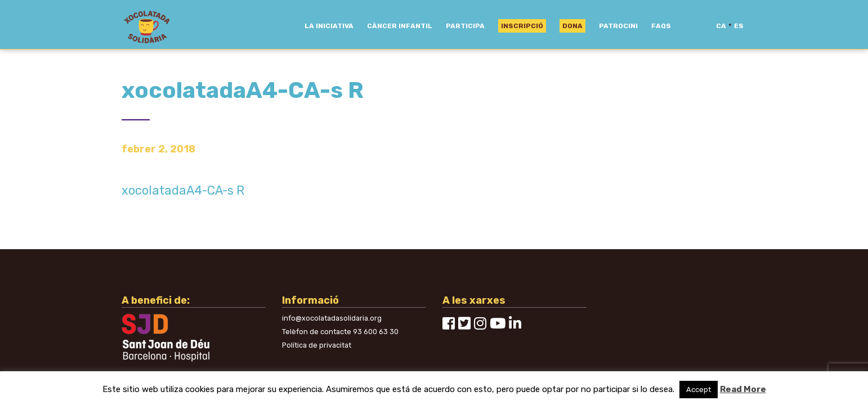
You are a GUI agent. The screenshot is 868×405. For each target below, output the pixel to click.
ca (721, 26)
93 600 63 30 (376, 332)
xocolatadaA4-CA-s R (183, 190)
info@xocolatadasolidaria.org (332, 318)
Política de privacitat (317, 345)
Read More (743, 389)
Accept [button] (699, 390)
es (739, 26)
